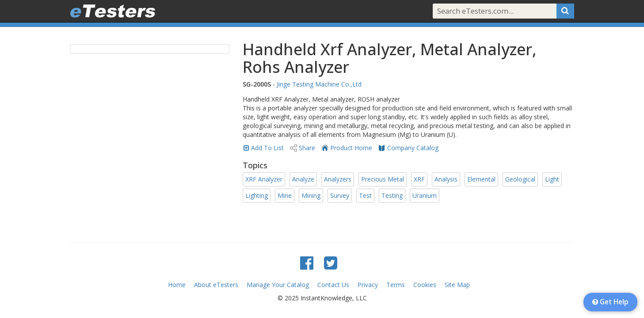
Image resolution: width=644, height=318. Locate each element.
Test (365, 195)
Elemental (481, 179)
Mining (311, 195)
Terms (396, 285)
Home (177, 285)
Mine (285, 195)
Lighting (257, 195)
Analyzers (338, 179)
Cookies (425, 285)
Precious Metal (383, 179)
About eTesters (216, 285)
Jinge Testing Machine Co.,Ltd (319, 84)
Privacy (368, 285)
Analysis (446, 179)
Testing (392, 195)
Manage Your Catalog (278, 285)
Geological (520, 179)
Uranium (425, 195)
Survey (340, 195)
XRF (419, 179)
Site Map (457, 285)
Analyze (303, 179)
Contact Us (333, 285)
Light (552, 179)
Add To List (267, 148)
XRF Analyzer (264, 179)
